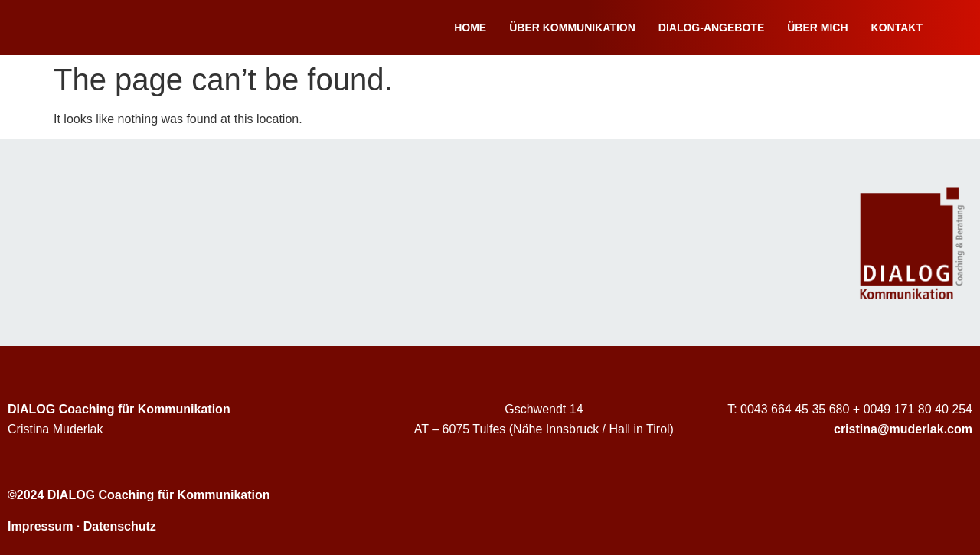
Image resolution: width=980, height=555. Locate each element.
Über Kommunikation (572, 28)
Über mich (817, 28)
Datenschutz (120, 526)
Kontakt (897, 28)
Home (470, 28)
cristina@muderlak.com (903, 429)
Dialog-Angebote (711, 28)
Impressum (40, 526)
